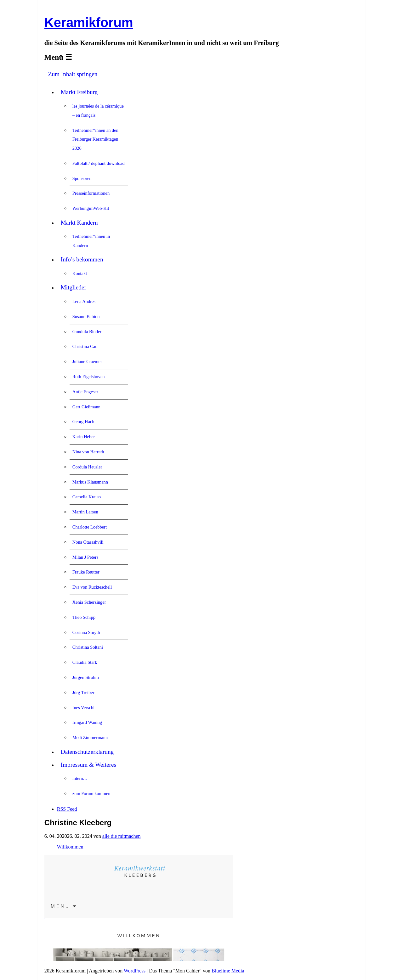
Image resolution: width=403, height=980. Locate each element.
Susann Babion (86, 316)
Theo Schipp (84, 617)
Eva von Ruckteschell (92, 587)
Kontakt (80, 273)
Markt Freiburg (79, 92)
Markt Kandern (79, 223)
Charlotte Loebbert (90, 527)
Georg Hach (83, 422)
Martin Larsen (85, 512)
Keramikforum (89, 22)
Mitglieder (74, 287)
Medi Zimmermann (90, 737)
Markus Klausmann (90, 482)
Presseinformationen (91, 193)
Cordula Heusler (87, 467)
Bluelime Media (228, 971)
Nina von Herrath (88, 452)
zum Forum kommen (91, 793)
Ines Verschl (83, 708)
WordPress (135, 971)
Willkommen (70, 847)
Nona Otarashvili (88, 542)
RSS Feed (67, 809)
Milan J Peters (85, 557)
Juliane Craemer (87, 361)
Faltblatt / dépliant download (99, 163)
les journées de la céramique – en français (98, 111)
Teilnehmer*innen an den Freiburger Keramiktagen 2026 (95, 139)
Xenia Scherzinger (89, 602)
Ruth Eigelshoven (89, 377)
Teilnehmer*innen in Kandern (91, 241)
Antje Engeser (85, 392)
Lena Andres (84, 301)
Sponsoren (82, 178)
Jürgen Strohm (86, 677)
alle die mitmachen (122, 836)
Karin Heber (84, 437)
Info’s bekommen (82, 259)
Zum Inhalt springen (73, 74)
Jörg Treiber (83, 692)
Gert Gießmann (86, 407)
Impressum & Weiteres (88, 765)
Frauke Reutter (86, 572)
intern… (80, 778)
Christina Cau (85, 346)
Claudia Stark (85, 662)
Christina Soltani (88, 647)
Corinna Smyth (86, 632)
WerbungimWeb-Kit (91, 208)
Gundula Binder (87, 332)
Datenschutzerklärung (87, 752)
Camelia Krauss (87, 497)
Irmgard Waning (87, 722)
